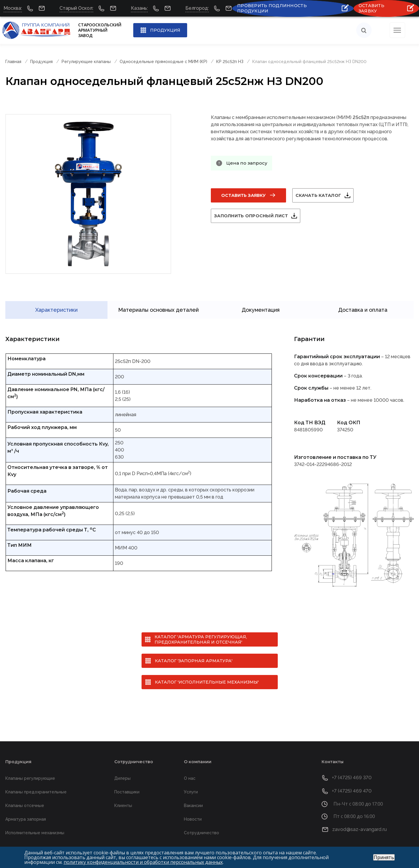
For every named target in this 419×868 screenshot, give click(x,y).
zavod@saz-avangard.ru (359, 820)
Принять (384, 857)
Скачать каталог (325, 195)
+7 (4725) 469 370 (352, 768)
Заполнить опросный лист (258, 216)
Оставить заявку (243, 195)
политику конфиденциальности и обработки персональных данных (143, 862)
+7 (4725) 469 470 (352, 782)
